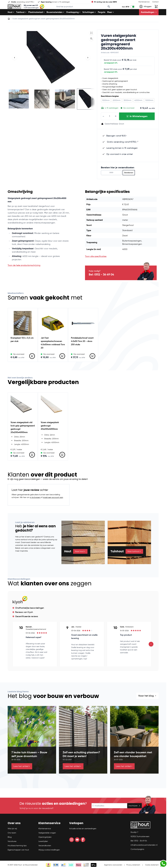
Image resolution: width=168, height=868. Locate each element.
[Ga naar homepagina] (9, 26)
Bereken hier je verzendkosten (118, 175)
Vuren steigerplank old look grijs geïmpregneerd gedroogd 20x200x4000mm (23, 435)
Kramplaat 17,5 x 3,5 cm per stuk (22, 347)
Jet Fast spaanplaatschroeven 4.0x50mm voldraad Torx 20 (53, 350)
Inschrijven (135, 813)
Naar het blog (147, 703)
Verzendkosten (45, 853)
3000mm (127, 108)
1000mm (106, 108)
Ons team (12, 840)
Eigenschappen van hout (18, 857)
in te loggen (35, 505)
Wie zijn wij (12, 836)
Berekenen (129, 180)
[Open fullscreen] (91, 40)
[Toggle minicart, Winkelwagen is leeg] (156, 10)
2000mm (117, 108)
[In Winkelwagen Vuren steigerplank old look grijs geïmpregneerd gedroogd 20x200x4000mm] (32, 462)
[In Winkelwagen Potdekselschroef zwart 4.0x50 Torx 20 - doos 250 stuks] (92, 364)
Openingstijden (45, 844)
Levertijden (43, 849)
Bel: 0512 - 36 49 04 (101, 282)
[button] (22, 832)
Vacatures (12, 849)
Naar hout (80, 559)
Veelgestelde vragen (47, 840)
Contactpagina (137, 857)
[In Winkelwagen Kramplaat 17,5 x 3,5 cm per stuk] (32, 364)
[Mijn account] (145, 10)
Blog (10, 844)
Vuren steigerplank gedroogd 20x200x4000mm (50, 433)
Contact (155, 2)
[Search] (112, 10)
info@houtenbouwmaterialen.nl (144, 852)
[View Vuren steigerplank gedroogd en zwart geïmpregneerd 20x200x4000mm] (19, 106)
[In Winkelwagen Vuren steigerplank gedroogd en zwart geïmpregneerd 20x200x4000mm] (137, 124)
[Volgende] (88, 65)
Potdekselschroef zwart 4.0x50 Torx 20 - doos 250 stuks (82, 349)
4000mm (138, 108)
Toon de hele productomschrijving (24, 273)
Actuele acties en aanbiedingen (83, 836)
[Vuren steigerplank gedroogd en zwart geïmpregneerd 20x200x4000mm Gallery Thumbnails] (51, 106)
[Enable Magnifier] (91, 46)
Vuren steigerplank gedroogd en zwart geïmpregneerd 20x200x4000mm (119, 50)
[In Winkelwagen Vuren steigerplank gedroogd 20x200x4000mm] (62, 462)
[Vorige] (15, 65)
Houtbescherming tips (17, 853)
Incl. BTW (126, 11)
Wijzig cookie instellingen (49, 857)
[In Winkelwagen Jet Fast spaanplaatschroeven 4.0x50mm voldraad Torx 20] (62, 364)
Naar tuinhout (134, 559)
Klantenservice (144, 2)
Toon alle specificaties (96, 264)
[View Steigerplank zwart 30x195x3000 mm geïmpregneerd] (88, 106)
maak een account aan (53, 505)
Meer (111, 20)
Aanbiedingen (149, 20)
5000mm (149, 108)
